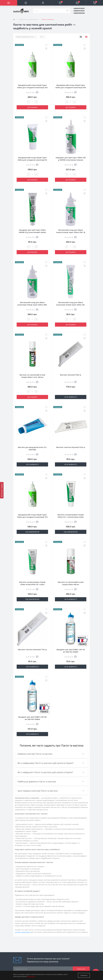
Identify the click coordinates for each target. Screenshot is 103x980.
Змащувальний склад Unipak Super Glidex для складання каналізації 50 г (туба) (32, 160)
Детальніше (31, 976)
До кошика (32, 107)
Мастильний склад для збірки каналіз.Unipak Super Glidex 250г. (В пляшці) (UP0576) (71, 232)
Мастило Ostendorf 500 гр (71, 375)
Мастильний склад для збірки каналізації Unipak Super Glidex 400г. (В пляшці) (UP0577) (32, 305)
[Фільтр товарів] (2, 490)
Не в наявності (71, 397)
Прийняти (84, 975)
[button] (43, 3)
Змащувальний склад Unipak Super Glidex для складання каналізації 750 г (32, 517)
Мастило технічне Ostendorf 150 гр (32, 650)
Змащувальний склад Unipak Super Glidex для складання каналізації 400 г (71, 87)
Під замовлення (32, 532)
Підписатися (81, 969)
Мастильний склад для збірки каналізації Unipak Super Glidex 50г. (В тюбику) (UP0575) (71, 305)
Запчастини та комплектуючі (28, 19)
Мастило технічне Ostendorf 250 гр (71, 447)
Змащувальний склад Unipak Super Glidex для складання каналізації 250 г (32, 87)
